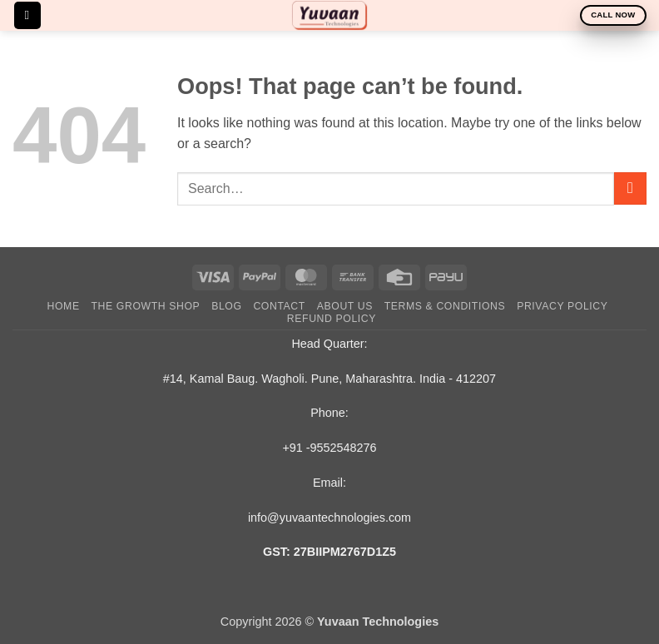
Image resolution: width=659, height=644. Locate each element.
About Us (345, 306)
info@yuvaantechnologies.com (329, 518)
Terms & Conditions (445, 306)
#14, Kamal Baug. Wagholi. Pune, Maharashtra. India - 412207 (329, 379)
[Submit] (630, 188)
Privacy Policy (562, 306)
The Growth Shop (146, 306)
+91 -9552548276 (329, 448)
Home (64, 306)
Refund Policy (332, 319)
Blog (226, 306)
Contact (279, 306)
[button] (27, 15)
